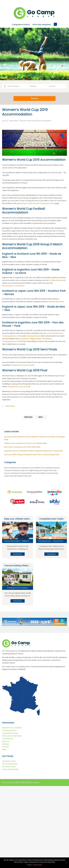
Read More (18, 554)
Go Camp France (9, 766)
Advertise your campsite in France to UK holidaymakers (26, 443)
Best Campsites (11, 468)
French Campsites (11, 473)
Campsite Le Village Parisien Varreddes (35, 338)
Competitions (8, 738)
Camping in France (9, 730)
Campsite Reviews (11, 470)
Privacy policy (37, 865)
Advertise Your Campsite (12, 728)
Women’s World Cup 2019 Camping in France (37, 203)
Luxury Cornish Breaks (10, 769)
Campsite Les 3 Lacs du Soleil (23, 365)
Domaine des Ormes (56, 301)
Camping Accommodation (30, 468)
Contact (5, 747)
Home (4, 121)
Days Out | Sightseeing (30, 470)
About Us (6, 741)
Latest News (13, 121)
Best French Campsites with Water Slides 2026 (22, 447)
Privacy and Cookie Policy (12, 736)
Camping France (50, 468)
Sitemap (5, 744)
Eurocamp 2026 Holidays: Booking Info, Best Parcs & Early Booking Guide (32, 454)
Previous (28, 417)
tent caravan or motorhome (13, 286)
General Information (29, 473)
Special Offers (23, 476)
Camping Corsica (9, 761)
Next (41, 417)
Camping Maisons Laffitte (12, 336)
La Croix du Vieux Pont (54, 333)
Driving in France (48, 470)
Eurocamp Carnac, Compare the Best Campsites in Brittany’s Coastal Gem (34, 451)
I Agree (29, 865)
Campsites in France (21, 25)
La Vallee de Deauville (57, 280)
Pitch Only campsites (42, 25)
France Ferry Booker (10, 764)
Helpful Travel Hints (48, 473)
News (4, 749)
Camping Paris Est (33, 336)
